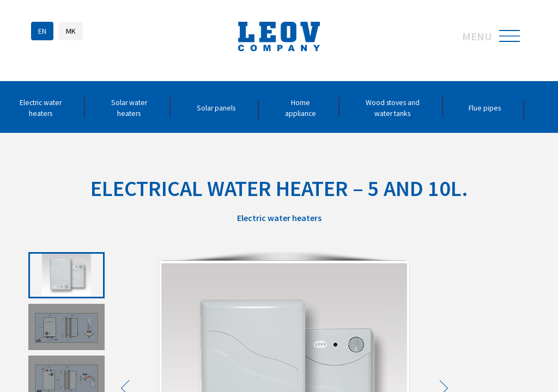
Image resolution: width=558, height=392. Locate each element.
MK (71, 31)
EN (42, 31)
